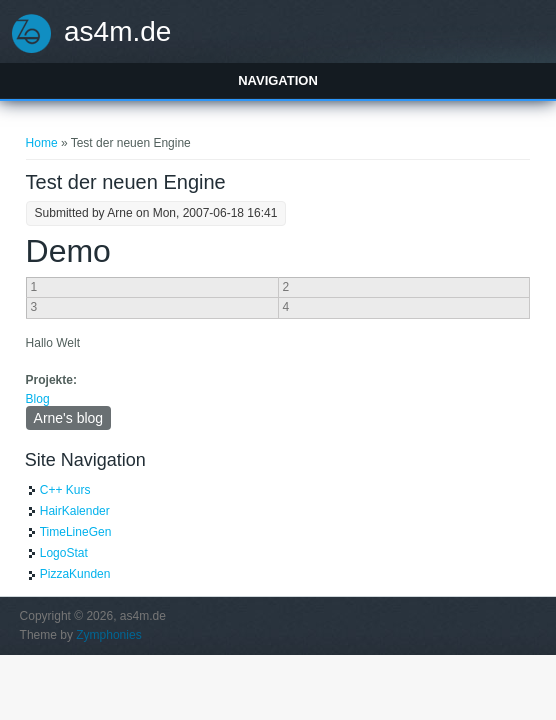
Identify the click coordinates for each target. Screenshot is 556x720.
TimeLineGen (76, 532)
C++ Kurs (65, 490)
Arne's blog (69, 418)
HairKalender (75, 511)
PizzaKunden (75, 574)
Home (42, 143)
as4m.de (117, 32)
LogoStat (64, 553)
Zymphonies (108, 635)
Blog (38, 399)
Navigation (278, 80)
